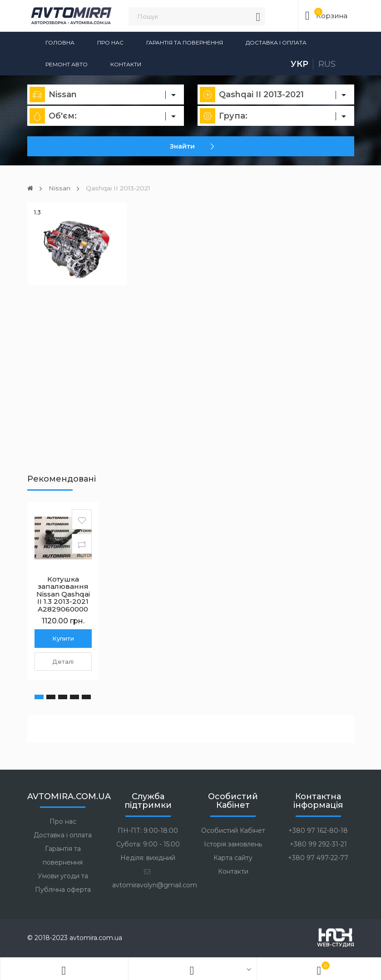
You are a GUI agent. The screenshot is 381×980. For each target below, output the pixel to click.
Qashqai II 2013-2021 (117, 188)
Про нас (110, 42)
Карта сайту (233, 858)
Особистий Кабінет (233, 831)
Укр (299, 64)
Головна (60, 42)
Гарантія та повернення (185, 42)
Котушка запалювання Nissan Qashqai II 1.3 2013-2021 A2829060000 (63, 594)
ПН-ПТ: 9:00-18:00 (148, 831)
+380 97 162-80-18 (318, 831)
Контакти (126, 64)
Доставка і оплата (276, 42)
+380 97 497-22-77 (318, 858)
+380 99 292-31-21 (318, 844)
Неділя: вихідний (148, 858)
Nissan (59, 188)
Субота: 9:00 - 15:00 (148, 844)
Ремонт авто (67, 64)
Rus (327, 64)
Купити (63, 638)
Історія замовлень (233, 844)
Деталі (63, 661)
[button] (39, 696)
